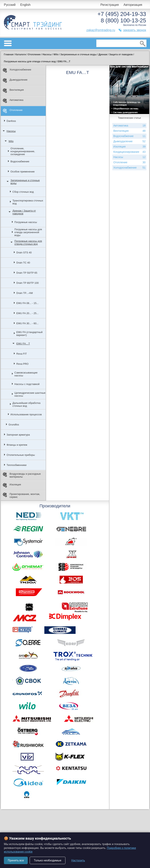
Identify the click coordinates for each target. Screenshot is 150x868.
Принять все (16, 860)
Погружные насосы (26, 222)
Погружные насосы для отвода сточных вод (28, 242)
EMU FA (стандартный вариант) (29, 334)
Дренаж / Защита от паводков (24, 212)
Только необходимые (48, 860)
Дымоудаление (15, 80)
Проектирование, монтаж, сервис (21, 495)
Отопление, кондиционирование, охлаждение (23, 151)
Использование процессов (26, 414)
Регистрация (110, 5)
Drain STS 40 (24, 253)
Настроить (78, 860)
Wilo (11, 141)
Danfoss (11, 121)
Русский (10, 5)
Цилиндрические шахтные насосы (30, 394)
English (25, 5)
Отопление (13, 111)
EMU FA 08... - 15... (27, 303)
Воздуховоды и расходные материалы (22, 475)
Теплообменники (17, 465)
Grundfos (14, 425)
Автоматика (13, 101)
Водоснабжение (20, 161)
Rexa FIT (22, 354)
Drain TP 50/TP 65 (27, 273)
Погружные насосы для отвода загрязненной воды (28, 232)
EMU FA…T (23, 344)
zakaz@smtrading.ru (101, 30)
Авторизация (133, 5)
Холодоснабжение (17, 70)
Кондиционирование (129, 152)
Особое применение (23, 172)
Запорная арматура (18, 435)
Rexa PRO (22, 364)
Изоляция (12, 485)
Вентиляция (13, 91)
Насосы (11, 131)
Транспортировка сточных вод (28, 202)
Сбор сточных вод (23, 192)
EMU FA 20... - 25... (27, 313)
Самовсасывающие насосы (26, 374)
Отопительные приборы (21, 455)
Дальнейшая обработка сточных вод (26, 404)
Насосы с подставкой (27, 384)
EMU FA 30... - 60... (27, 323)
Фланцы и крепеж (17, 445)
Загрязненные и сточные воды (25, 182)
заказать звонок (135, 30)
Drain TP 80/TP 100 (28, 283)
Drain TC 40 (23, 263)
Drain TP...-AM (25, 293)
